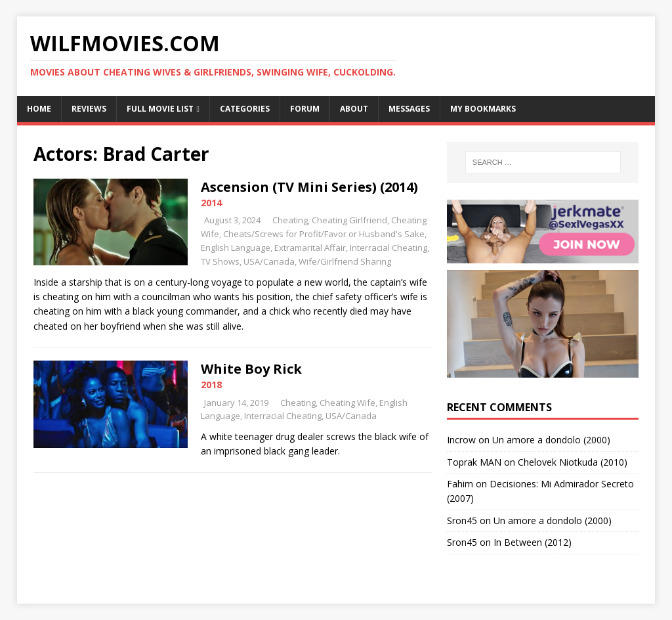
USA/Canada (269, 261)
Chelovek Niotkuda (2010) (573, 462)
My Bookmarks (483, 109)
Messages (409, 109)
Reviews (89, 109)
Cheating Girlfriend (349, 220)
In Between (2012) (533, 542)
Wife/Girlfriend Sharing (345, 261)
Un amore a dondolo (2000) (551, 440)
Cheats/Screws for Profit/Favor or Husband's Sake (324, 234)
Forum (305, 109)
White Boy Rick (251, 369)
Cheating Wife (347, 403)
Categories (245, 109)
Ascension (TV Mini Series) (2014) (309, 187)
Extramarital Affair (310, 248)
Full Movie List (160, 109)
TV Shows (220, 261)
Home (39, 109)
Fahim (460, 484)
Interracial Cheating (388, 248)
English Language (236, 248)
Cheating (290, 220)
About (354, 109)
